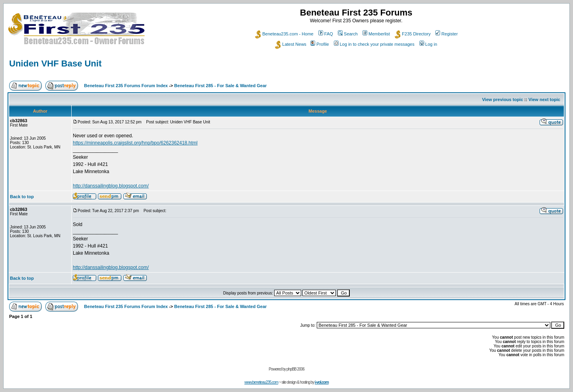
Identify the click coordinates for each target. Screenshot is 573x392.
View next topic (544, 99)
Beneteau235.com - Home (284, 34)
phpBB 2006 (295, 369)
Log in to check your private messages (374, 44)
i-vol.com (322, 382)
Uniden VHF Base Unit (55, 63)
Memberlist (376, 34)
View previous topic (502, 99)
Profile (320, 44)
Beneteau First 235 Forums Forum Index (126, 86)
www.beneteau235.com (261, 382)
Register (446, 34)
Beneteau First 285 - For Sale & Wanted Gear (221, 86)
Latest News (291, 44)
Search (348, 34)
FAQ (326, 34)
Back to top (22, 197)
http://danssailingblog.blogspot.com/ (111, 186)
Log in (428, 44)
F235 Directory (413, 34)
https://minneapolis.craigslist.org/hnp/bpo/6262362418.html (135, 143)
